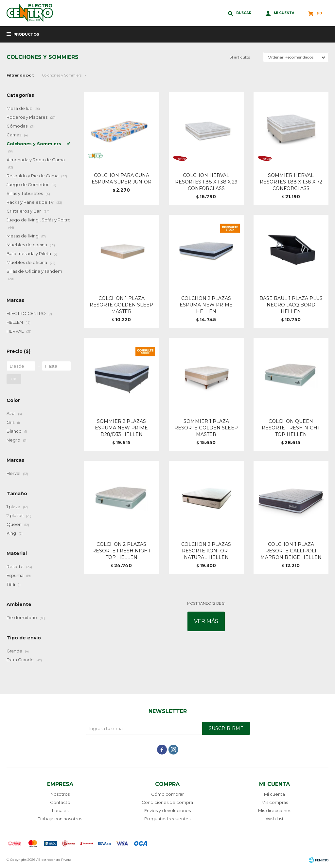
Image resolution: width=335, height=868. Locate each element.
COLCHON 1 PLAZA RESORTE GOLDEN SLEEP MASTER (121, 305)
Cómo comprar (167, 794)
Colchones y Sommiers (62, 75)
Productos (26, 34)
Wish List (275, 819)
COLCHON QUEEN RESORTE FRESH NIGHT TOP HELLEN (291, 428)
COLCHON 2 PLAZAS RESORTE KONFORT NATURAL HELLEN (206, 551)
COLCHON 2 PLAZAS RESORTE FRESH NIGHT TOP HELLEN (121, 551)
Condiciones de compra (167, 802)
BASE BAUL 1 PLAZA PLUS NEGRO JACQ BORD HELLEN (291, 305)
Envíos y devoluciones (167, 810)
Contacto (60, 802)
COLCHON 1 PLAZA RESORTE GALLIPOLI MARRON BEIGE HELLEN (291, 551)
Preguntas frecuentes (167, 819)
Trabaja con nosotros (60, 819)
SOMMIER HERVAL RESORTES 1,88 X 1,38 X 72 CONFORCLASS (291, 182)
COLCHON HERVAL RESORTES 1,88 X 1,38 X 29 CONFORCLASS (206, 182)
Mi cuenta (274, 794)
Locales (60, 810)
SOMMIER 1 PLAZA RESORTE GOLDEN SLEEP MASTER (206, 428)
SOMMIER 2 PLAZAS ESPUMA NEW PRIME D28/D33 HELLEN (121, 428)
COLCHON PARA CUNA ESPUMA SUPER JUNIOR (122, 179)
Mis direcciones (275, 810)
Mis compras (275, 802)
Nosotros (60, 794)
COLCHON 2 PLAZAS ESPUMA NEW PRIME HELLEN (206, 305)
